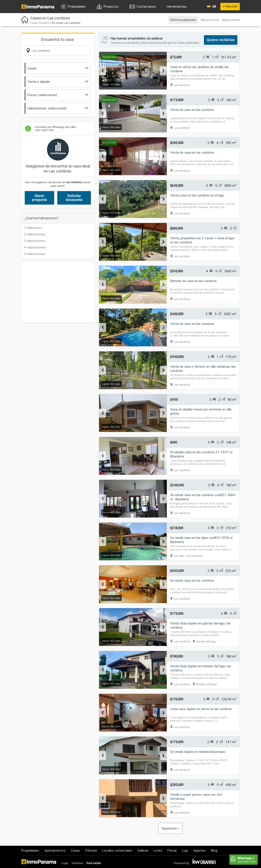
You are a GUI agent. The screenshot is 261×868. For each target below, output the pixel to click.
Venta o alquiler (58, 82)
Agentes (200, 850)
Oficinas (91, 850)
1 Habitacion (33, 228)
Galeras (143, 850)
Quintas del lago (206, 641)
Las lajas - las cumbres (188, 556)
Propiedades (77, 6)
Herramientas (177, 6)
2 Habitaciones (35, 234)
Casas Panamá (40, 23)
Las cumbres (182, 85)
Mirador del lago (206, 684)
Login (65, 863)
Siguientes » (171, 828)
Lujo (185, 850)
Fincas (172, 850)
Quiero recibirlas (221, 40)
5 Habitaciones (35, 254)
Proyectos (111, 6)
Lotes (158, 850)
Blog (214, 850)
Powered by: (182, 863)
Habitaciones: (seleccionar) (58, 108)
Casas (58, 68)
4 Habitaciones (35, 247)
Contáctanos (146, 6)
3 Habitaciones (34, 241)
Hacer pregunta (39, 198)
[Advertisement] (58, 292)
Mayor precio (231, 20)
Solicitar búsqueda (74, 198)
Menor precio (210, 20)
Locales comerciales (117, 850)
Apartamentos (55, 850)
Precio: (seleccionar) (58, 95)
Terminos (77, 863)
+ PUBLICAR (230, 6)
